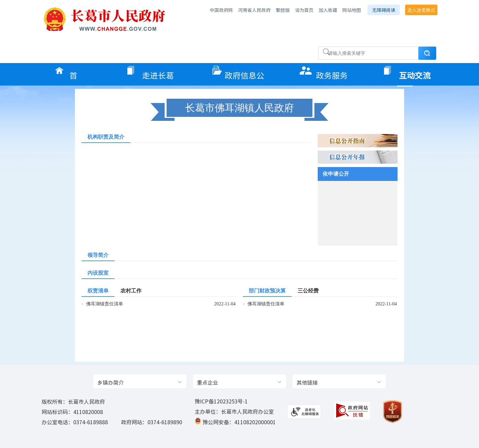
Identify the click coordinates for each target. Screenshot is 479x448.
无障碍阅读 (384, 10)
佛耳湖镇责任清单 (105, 304)
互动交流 (415, 73)
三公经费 (308, 291)
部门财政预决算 (267, 291)
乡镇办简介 (111, 382)
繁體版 (283, 10)
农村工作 (131, 291)
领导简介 (98, 255)
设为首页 (304, 10)
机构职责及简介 (106, 137)
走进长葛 (158, 73)
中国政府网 (221, 10)
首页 (79, 73)
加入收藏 (328, 10)
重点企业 (208, 382)
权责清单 (98, 291)
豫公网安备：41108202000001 (239, 422)
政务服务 (332, 73)
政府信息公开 (244, 73)
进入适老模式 (421, 10)
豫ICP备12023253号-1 (221, 401)
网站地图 (352, 10)
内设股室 (98, 273)
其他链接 (307, 382)
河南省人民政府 (254, 10)
